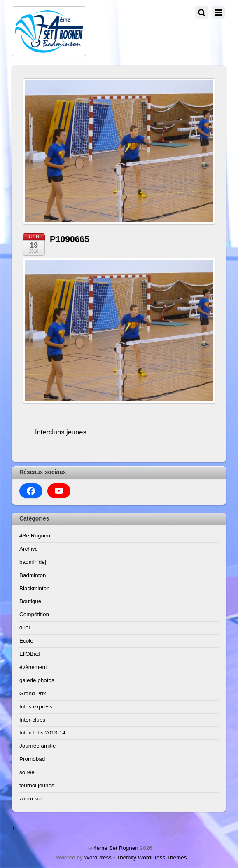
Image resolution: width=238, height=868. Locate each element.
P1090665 (70, 239)
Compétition (34, 614)
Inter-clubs (32, 720)
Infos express (36, 707)
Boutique (30, 601)
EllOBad (30, 654)
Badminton (33, 575)
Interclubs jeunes (61, 432)
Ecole (26, 641)
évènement (33, 667)
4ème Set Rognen (116, 848)
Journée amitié (38, 746)
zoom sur (31, 799)
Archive (29, 549)
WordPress (98, 857)
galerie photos (37, 680)
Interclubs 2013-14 (42, 733)
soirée (27, 772)
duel (25, 628)
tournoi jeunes (37, 785)
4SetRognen (35, 536)
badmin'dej (33, 562)
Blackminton (35, 588)
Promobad (32, 759)
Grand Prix (33, 693)
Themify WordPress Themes (152, 857)
